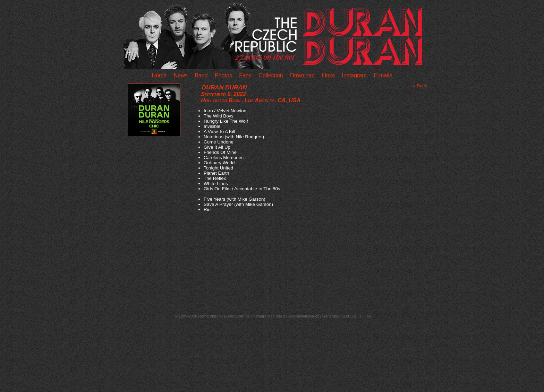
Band (201, 75)
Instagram (354, 75)
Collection (271, 75)
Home (159, 75)
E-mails (383, 75)
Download (302, 75)
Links (328, 75)
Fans (245, 75)
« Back (420, 86)
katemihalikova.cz (304, 316)
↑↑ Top (365, 316)
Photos (223, 75)
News (181, 75)
